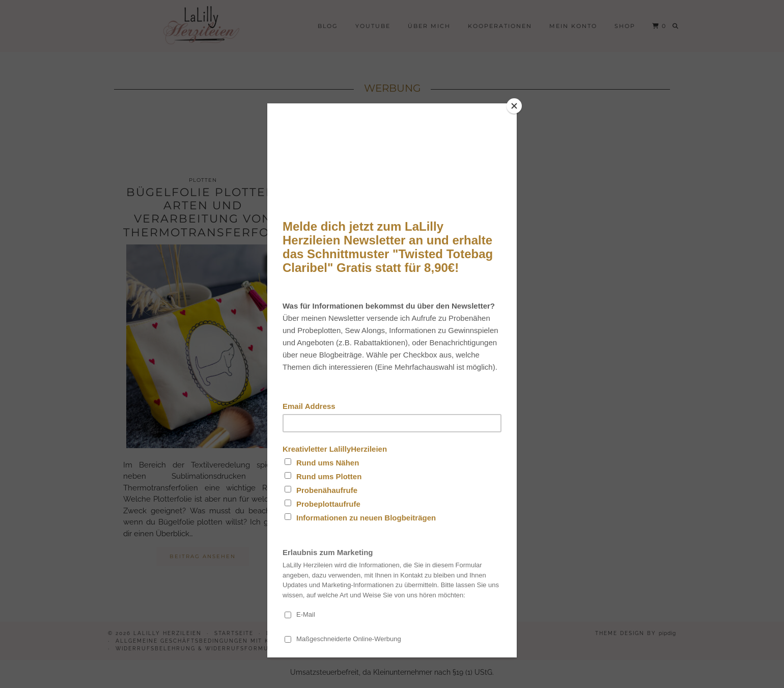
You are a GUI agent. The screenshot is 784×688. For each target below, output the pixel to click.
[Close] (514, 106)
